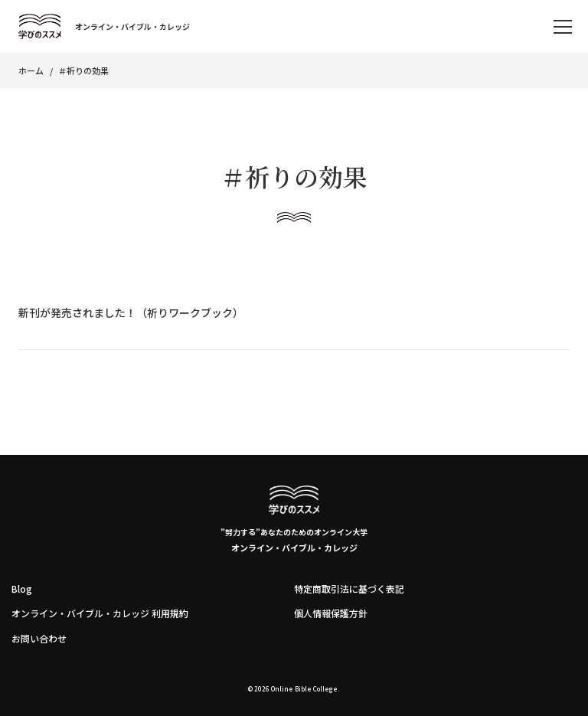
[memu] (563, 27)
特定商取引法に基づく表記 (349, 588)
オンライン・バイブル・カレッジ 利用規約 (100, 613)
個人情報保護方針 (331, 613)
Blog (22, 588)
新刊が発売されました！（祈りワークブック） (131, 312)
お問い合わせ (39, 638)
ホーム (31, 70)
